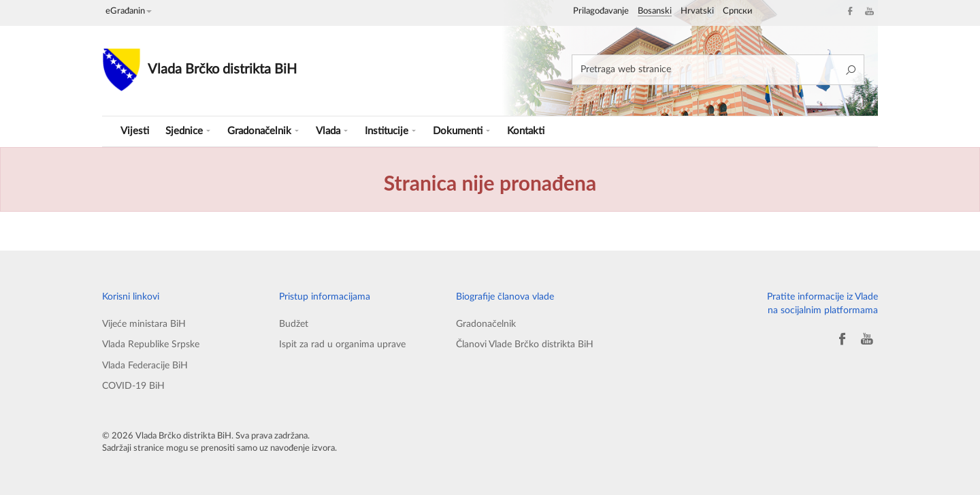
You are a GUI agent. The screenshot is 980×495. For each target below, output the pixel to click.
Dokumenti (461, 131)
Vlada (332, 131)
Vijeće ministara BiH (144, 324)
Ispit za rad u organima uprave (342, 344)
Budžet (294, 324)
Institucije (390, 131)
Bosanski (655, 11)
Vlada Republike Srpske (151, 344)
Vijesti (135, 131)
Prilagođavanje (601, 11)
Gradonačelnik (263, 131)
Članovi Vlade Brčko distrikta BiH (525, 344)
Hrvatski (697, 11)
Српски (737, 11)
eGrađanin (129, 11)
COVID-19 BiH (133, 386)
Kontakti (526, 131)
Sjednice (188, 131)
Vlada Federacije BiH (145, 365)
